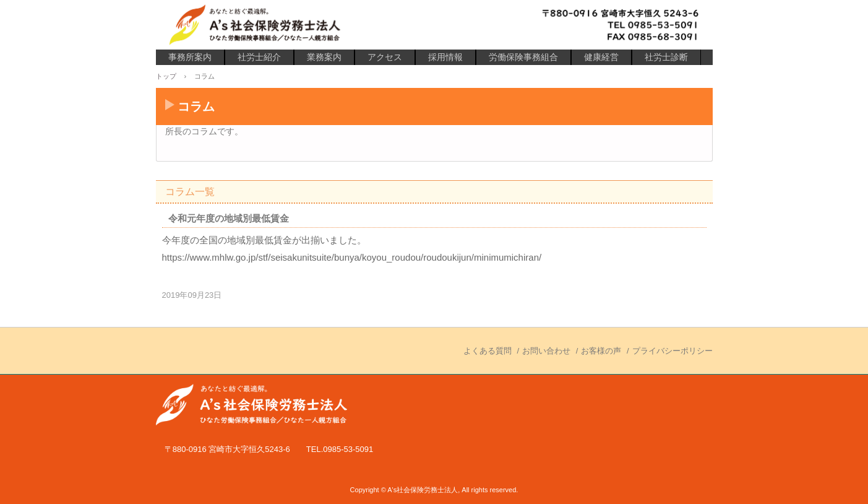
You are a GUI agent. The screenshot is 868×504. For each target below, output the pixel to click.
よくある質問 (488, 351)
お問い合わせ (546, 351)
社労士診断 (666, 57)
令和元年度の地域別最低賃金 (229, 218)
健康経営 (601, 57)
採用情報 (445, 57)
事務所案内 (190, 57)
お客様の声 (601, 351)
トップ (166, 76)
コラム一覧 (190, 192)
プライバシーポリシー (672, 351)
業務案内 (324, 57)
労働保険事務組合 (523, 57)
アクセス (385, 57)
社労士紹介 (259, 57)
